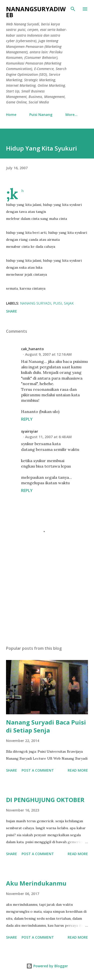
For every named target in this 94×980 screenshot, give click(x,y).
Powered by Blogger (47, 966)
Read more (78, 770)
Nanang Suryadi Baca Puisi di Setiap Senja (46, 726)
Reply (27, 419)
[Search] (73, 9)
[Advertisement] (47, 598)
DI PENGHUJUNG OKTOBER (45, 800)
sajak (69, 303)
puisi (58, 303)
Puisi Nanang (41, 115)
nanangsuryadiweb (36, 12)
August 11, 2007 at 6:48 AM (48, 437)
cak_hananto (32, 349)
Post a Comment (38, 770)
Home (11, 115)
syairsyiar (30, 431)
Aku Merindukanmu (36, 883)
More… (71, 115)
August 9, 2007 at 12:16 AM (48, 354)
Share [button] (12, 311)
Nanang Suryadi (36, 303)
